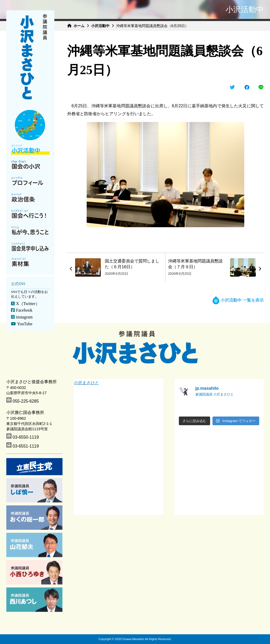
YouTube (25, 324)
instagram (24, 317)
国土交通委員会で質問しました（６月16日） (132, 264)
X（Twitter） (28, 304)
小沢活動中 (100, 26)
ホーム (79, 26)
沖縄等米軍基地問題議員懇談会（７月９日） (195, 264)
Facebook (24, 310)
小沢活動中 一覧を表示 (238, 300)
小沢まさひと (86, 383)
